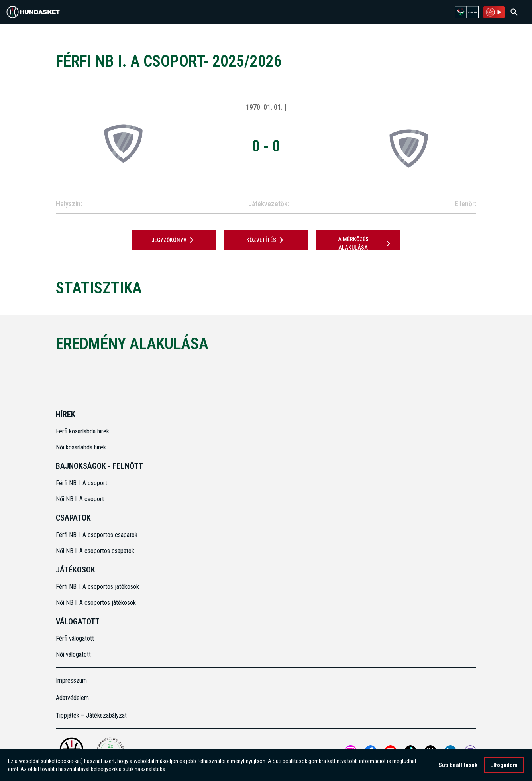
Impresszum (71, 680)
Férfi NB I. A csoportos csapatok (97, 535)
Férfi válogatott (75, 638)
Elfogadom (504, 766)
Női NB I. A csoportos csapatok (96, 551)
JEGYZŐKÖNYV (174, 240)
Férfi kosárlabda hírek (82, 431)
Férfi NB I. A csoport (81, 483)
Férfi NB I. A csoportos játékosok (97, 587)
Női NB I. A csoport (80, 499)
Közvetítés (266, 240)
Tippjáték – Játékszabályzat (91, 715)
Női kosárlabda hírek (81, 447)
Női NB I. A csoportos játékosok (96, 603)
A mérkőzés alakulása (365, 243)
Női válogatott (73, 654)
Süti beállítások (458, 766)
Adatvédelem (72, 698)
